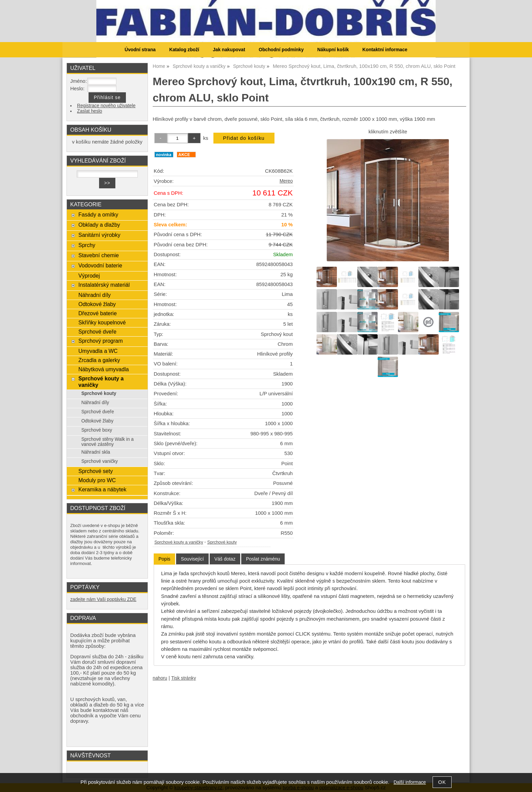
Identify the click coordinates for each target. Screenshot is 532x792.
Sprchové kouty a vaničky (179, 542)
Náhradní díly (94, 295)
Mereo (286, 181)
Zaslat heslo (90, 111)
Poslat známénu (263, 559)
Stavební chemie (99, 255)
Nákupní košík (333, 50)
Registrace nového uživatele (106, 106)
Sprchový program (101, 341)
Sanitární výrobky (99, 235)
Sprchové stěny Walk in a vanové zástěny (108, 442)
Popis (164, 559)
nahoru (160, 678)
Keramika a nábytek (102, 489)
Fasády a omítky (98, 214)
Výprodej (89, 276)
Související (192, 559)
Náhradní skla (96, 452)
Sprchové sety (96, 471)
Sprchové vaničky (100, 461)
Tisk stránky (184, 678)
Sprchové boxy (97, 430)
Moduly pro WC (97, 480)
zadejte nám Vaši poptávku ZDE (103, 599)
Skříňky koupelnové (102, 322)
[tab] (164, 559)
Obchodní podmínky (281, 50)
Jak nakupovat (229, 50)
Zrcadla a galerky (99, 360)
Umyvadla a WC (98, 351)
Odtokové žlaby (97, 304)
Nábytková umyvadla (104, 369)
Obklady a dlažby (99, 225)
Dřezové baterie (98, 313)
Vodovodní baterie (100, 265)
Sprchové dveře (97, 332)
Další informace (410, 782)
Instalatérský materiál (104, 285)
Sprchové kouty (222, 542)
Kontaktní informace (385, 50)
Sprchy (87, 245)
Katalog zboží (184, 50)
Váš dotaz (225, 559)
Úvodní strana (140, 50)
